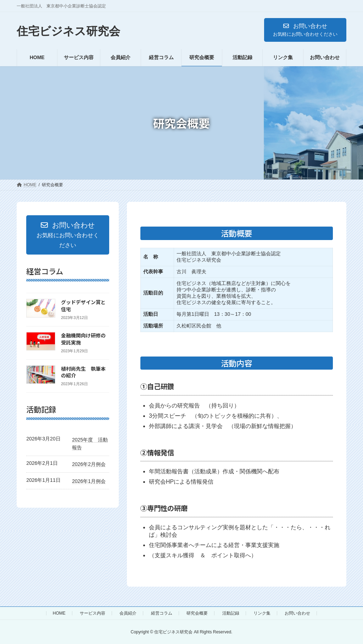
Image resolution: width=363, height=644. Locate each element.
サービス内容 (93, 613)
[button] (305, 30)
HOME (59, 613)
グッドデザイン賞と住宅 (83, 306)
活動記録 (231, 613)
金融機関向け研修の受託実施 (83, 339)
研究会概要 (197, 613)
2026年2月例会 (89, 464)
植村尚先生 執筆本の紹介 (83, 372)
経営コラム (162, 613)
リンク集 (262, 613)
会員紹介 (128, 613)
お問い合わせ (297, 613)
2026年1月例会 (89, 481)
